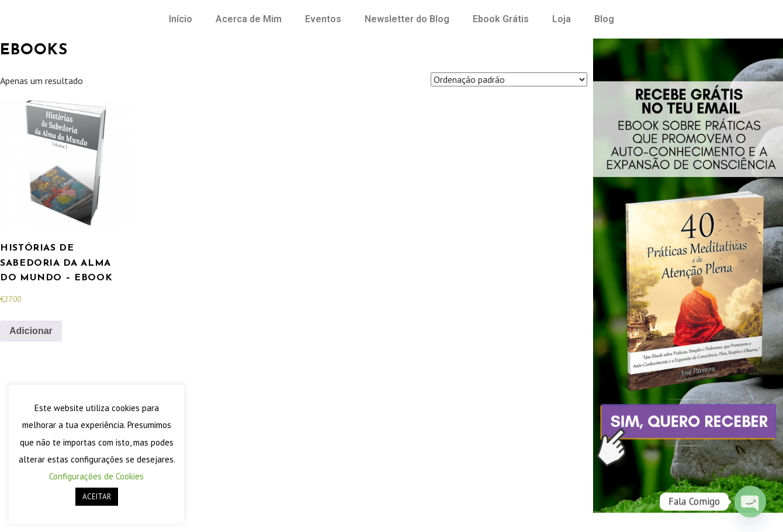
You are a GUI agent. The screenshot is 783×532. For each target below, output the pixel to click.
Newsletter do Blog (407, 19)
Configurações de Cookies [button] (96, 476)
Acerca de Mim (249, 19)
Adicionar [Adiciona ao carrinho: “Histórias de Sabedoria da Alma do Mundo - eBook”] (31, 331)
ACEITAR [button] (97, 497)
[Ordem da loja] (509, 79)
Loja (562, 19)
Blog (604, 19)
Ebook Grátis (501, 19)
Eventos (323, 19)
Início (181, 19)
